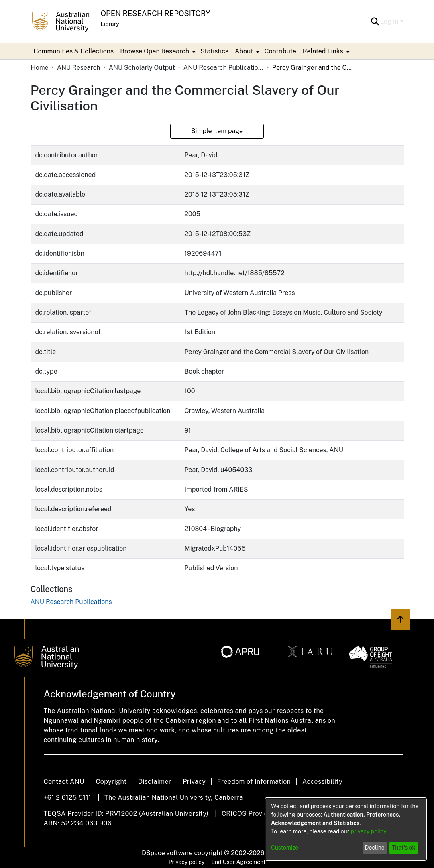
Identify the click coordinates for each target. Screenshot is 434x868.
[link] (71, 602)
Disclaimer (155, 782)
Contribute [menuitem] (280, 51)
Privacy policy (187, 862)
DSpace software (167, 853)
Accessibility (322, 782)
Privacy (194, 782)
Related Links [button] (323, 51)
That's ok (404, 848)
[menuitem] (157, 51)
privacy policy (369, 831)
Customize (285, 848)
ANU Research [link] (79, 68)
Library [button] (110, 24)
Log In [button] (390, 21)
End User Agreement (238, 862)
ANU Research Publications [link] (224, 68)
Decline (375, 848)
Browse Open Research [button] (155, 51)
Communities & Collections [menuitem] (74, 51)
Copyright (111, 782)
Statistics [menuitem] (214, 51)
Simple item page (217, 131)
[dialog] (346, 829)
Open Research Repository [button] (156, 13)
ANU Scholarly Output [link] (142, 68)
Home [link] (40, 68)
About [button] (244, 51)
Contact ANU (64, 782)
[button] (375, 22)
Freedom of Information (254, 782)
